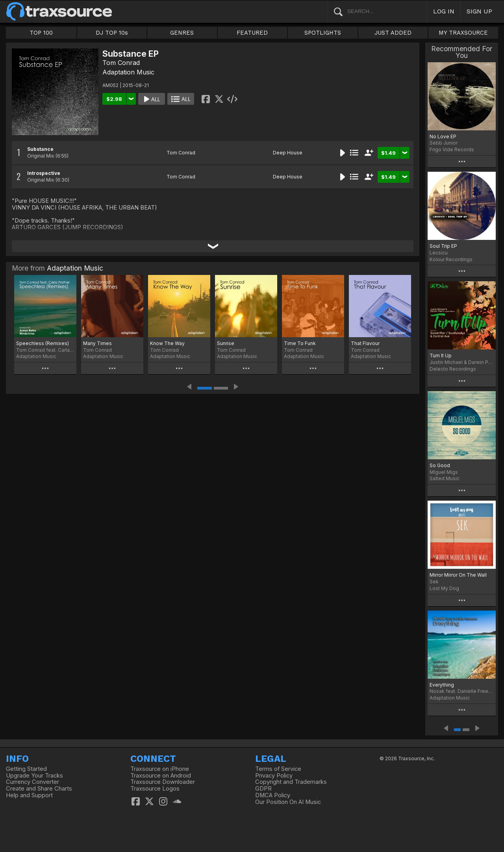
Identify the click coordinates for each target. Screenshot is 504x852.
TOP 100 (41, 33)
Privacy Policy (274, 776)
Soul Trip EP (443, 246)
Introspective (44, 173)
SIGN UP (479, 11)
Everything (442, 685)
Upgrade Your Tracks (34, 776)
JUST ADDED (393, 33)
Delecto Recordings (453, 369)
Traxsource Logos (155, 789)
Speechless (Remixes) (43, 343)
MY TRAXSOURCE (463, 33)
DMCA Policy (273, 795)
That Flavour (365, 343)
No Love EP (443, 136)
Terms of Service (278, 769)
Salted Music (445, 478)
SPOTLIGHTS (323, 33)
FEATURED (252, 33)
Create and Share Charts (39, 789)
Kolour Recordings (451, 259)
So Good (440, 465)
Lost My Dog (444, 588)
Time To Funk (300, 343)
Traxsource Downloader (163, 782)
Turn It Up (441, 355)
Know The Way (167, 343)
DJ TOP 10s (112, 33)
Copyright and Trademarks (291, 782)
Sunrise (226, 343)
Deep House (288, 153)
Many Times (97, 343)
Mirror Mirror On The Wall (458, 575)
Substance (40, 149)
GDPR (263, 789)
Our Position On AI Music (288, 802)
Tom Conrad (121, 63)
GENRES (182, 33)
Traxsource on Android (161, 776)
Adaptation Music (128, 72)
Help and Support (29, 795)
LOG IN (444, 11)
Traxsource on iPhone (160, 769)
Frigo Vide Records (452, 149)
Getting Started (26, 769)
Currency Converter (32, 782)
